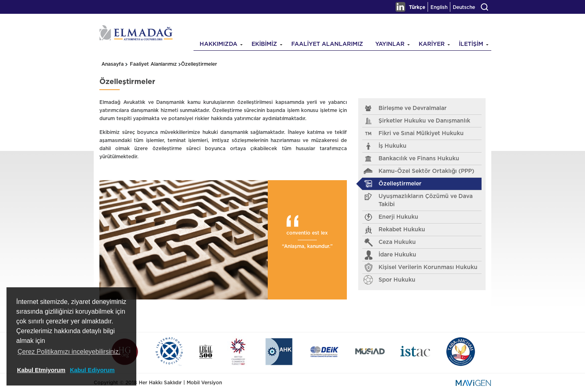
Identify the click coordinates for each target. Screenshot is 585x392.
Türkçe (417, 7)
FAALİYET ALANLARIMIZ (327, 44)
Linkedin (400, 7)
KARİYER (432, 44)
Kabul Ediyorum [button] (92, 370)
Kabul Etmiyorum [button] (41, 370)
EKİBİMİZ (264, 44)
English (439, 7)
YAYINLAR (390, 44)
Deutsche (464, 7)
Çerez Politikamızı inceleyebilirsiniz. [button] (69, 352)
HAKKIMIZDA (218, 44)
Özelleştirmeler (199, 64)
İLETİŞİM (471, 44)
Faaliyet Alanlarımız (153, 64)
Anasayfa (113, 64)
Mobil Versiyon (204, 383)
